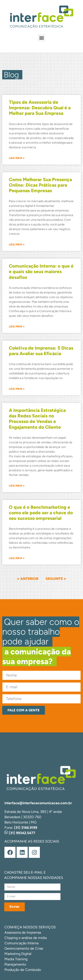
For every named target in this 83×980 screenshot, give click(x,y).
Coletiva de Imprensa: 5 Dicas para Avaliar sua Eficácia (41, 351)
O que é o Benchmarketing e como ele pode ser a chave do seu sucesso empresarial (41, 513)
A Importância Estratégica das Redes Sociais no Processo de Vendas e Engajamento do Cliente (37, 419)
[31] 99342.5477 (20, 833)
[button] (41, 38)
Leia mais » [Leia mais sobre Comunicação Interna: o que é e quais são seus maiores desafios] (17, 327)
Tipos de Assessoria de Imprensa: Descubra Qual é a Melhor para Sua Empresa (40, 108)
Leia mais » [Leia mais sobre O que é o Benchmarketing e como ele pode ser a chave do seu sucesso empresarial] (17, 558)
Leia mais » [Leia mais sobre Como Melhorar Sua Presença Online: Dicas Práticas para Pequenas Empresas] (17, 245)
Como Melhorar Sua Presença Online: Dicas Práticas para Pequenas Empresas (40, 185)
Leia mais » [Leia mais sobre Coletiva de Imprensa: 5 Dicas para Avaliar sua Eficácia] (17, 389)
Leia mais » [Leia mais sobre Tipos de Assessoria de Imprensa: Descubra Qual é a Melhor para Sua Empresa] (17, 158)
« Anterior (28, 579)
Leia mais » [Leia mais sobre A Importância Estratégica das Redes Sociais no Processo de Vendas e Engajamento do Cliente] (17, 486)
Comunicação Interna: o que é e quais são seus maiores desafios (41, 271)
